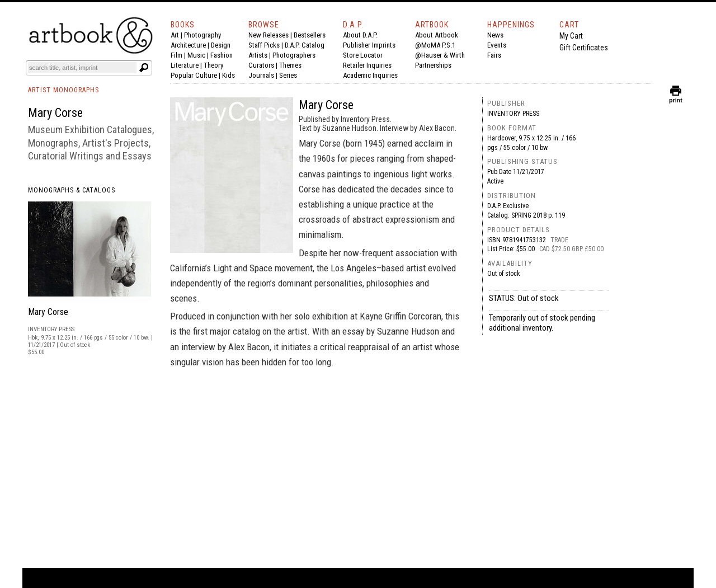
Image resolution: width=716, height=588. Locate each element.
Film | (179, 55)
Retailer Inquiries (367, 65)
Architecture (188, 45)
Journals (261, 75)
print (676, 98)
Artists (258, 55)
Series (288, 75)
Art (175, 35)
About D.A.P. (360, 35)
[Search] (82, 68)
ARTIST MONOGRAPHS (63, 90)
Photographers (294, 55)
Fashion (222, 55)
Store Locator (363, 55)
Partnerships (433, 65)
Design (221, 45)
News (495, 35)
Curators (261, 65)
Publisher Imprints (369, 45)
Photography (202, 35)
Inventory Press (513, 114)
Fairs (494, 55)
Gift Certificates (584, 48)
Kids (229, 75)
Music (196, 55)
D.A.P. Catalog (305, 45)
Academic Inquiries (370, 75)
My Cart (571, 36)
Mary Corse (48, 312)
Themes (290, 65)
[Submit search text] (144, 68)
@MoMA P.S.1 (435, 45)
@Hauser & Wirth (440, 55)
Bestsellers (310, 35)
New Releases (268, 35)
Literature (185, 65)
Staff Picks (264, 45)
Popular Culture (194, 75)
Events (497, 45)
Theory (213, 65)
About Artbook (437, 35)
